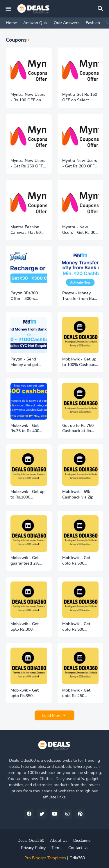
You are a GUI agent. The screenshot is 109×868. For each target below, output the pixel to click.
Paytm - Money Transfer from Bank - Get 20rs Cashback (80, 296)
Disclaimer (83, 840)
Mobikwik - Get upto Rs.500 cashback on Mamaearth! (76, 627)
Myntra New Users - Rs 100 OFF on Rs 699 (29, 98)
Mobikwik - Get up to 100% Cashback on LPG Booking (80, 362)
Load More (52, 716)
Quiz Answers (67, 23)
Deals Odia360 (31, 840)
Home (11, 23)
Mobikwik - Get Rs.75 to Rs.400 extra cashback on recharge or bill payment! (27, 429)
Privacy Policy (33, 848)
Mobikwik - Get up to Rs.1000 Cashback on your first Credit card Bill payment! (28, 495)
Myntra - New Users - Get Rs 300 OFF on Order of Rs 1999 (80, 230)
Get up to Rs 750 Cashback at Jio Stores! (78, 429)
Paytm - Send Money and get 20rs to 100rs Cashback (24, 362)
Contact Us (78, 848)
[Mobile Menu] (8, 9)
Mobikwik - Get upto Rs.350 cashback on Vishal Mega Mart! (29, 693)
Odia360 (77, 858)
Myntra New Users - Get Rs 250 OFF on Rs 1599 (28, 164)
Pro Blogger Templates (45, 858)
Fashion (93, 23)
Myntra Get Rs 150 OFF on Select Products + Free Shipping (80, 98)
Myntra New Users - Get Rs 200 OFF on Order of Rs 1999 (80, 164)
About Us (59, 840)
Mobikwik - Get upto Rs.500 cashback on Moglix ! (76, 561)
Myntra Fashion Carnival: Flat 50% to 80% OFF (27, 230)
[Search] (101, 9)
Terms (57, 848)
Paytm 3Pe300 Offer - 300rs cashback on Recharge (24, 296)
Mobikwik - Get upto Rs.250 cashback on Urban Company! (80, 693)
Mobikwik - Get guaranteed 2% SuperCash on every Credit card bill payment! (26, 561)
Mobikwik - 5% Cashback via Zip (78, 495)
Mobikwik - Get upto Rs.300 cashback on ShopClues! (25, 627)
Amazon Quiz (35, 23)
